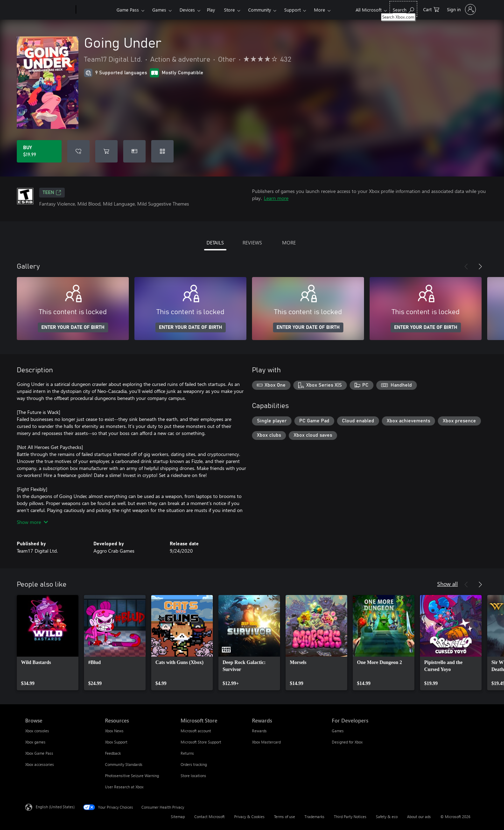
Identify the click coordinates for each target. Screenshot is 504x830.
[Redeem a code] (162, 151)
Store (229, 10)
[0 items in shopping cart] (431, 9)
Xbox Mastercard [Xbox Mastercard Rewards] (266, 742)
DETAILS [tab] (215, 243)
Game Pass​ (128, 10)
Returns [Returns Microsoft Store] (187, 753)
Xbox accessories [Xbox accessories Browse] (40, 764)
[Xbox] (95, 10)
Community (260, 10)
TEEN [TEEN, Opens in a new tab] (52, 193)
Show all (447, 584)
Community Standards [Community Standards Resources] (124, 764)
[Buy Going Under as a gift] (134, 151)
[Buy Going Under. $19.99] (39, 151)
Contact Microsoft (209, 817)
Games (159, 10)
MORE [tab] (289, 243)
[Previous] (466, 267)
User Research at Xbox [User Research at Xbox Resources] (124, 787)
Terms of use (285, 817)
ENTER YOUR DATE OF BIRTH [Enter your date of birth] (73, 327)
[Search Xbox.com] (403, 9)
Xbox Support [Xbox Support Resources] (116, 742)
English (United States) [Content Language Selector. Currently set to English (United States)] (55, 807)
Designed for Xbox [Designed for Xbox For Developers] (347, 742)
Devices (187, 10)
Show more (32, 522)
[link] (48, 643)
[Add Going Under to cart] (106, 151)
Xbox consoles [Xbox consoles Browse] (37, 731)
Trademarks (314, 817)
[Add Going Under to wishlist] (78, 151)
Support (292, 10)
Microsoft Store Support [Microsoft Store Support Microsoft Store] (201, 742)
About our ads (419, 817)
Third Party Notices (350, 817)
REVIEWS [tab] (252, 243)
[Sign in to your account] (461, 9)
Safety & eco (387, 817)
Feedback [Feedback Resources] (113, 753)
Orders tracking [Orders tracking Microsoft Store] (194, 764)
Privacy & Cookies (249, 817)
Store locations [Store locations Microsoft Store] (193, 776)
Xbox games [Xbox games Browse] (35, 742)
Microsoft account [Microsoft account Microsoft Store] (196, 731)
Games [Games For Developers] (338, 731)
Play (211, 10)
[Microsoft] (49, 10)
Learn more (276, 198)
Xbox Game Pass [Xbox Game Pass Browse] (39, 753)
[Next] (480, 267)
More (320, 10)
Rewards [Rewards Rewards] (259, 731)
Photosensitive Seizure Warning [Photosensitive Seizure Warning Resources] (132, 776)
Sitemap (178, 817)
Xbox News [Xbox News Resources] (114, 731)
